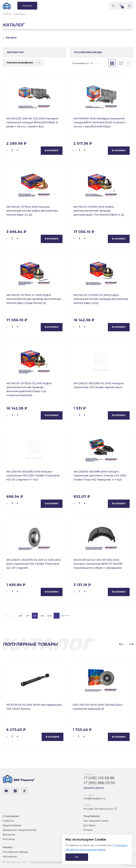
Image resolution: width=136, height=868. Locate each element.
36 (98, 63)
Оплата (88, 830)
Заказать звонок (94, 788)
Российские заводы (15, 852)
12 (91, 63)
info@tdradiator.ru (94, 798)
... (13, 616)
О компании (11, 816)
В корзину (52, 150)
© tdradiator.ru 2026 (15, 862)
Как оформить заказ (96, 821)
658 (63, 616)
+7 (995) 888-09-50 (99, 783)
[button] (121, 644)
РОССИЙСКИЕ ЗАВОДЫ (88, 52)
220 (49, 616)
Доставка (89, 825)
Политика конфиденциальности (50, 862)
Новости (8, 821)
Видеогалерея (12, 825)
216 (20, 616)
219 (42, 616)
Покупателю (91, 816)
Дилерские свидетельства (20, 830)
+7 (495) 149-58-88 (99, 778)
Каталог (8, 847)
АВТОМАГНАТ (15, 52)
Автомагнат (10, 857)
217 (28, 616)
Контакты (9, 839)
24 (95, 63)
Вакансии (9, 835)
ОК (77, 857)
